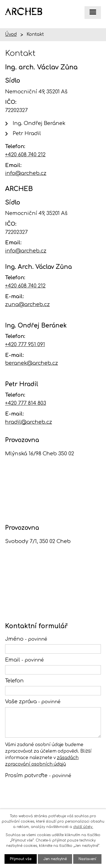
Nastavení (87, 859)
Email (24, 660)
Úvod (11, 35)
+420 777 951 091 (25, 344)
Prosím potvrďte (38, 775)
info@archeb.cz (26, 173)
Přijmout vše (21, 859)
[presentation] (47, 794)
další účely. (83, 827)
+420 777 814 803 (26, 403)
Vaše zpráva (33, 702)
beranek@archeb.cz (32, 363)
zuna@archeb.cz (27, 304)
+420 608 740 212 (25, 155)
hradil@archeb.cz (29, 422)
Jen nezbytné (55, 859)
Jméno (26, 639)
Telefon (14, 681)
